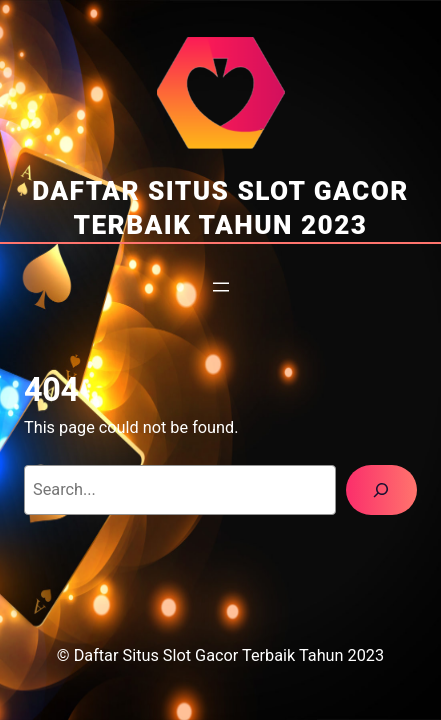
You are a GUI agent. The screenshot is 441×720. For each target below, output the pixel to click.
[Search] (381, 490)
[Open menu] (221, 287)
